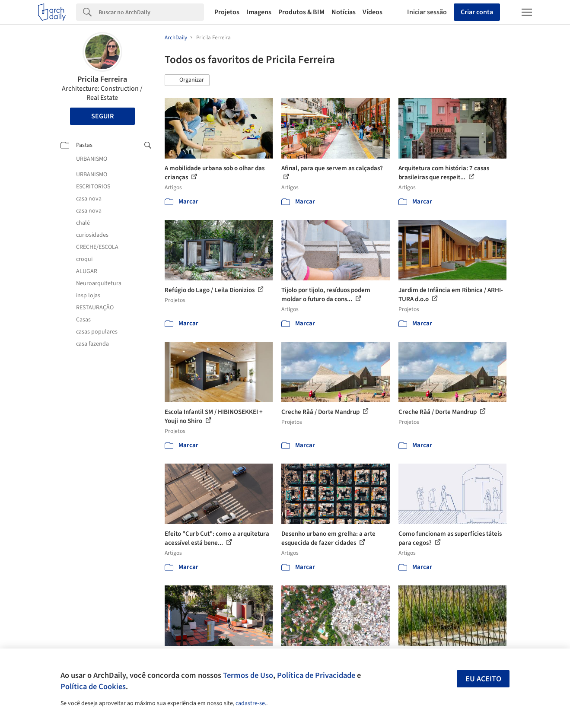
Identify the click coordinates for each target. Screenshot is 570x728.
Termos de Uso (248, 675)
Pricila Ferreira (102, 79)
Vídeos (373, 12)
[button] (187, 80)
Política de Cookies (93, 687)
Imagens (259, 12)
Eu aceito (483, 679)
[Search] (151, 12)
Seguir (102, 116)
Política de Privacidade (316, 675)
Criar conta (477, 12)
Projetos (227, 12)
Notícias (344, 12)
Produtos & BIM (301, 12)
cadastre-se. (251, 703)
